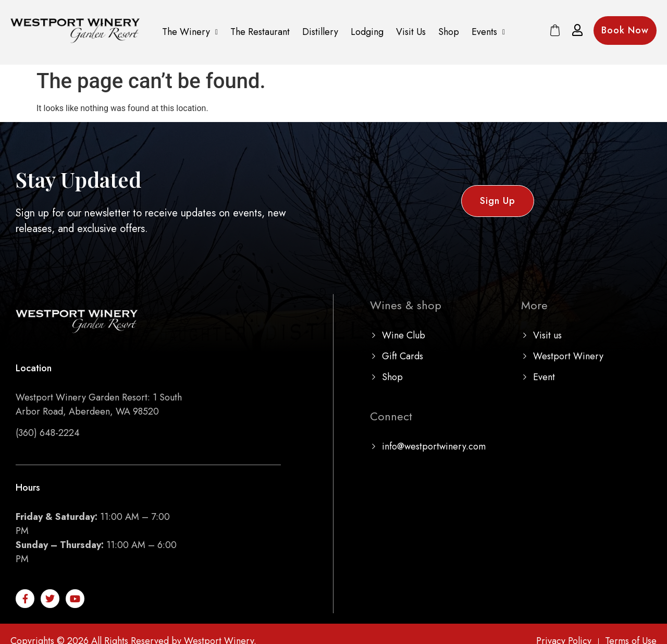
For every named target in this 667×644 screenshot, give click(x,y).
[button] (190, 32)
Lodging (367, 32)
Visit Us (411, 32)
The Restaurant (260, 32)
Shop (449, 32)
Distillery (320, 32)
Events (488, 32)
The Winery (190, 32)
